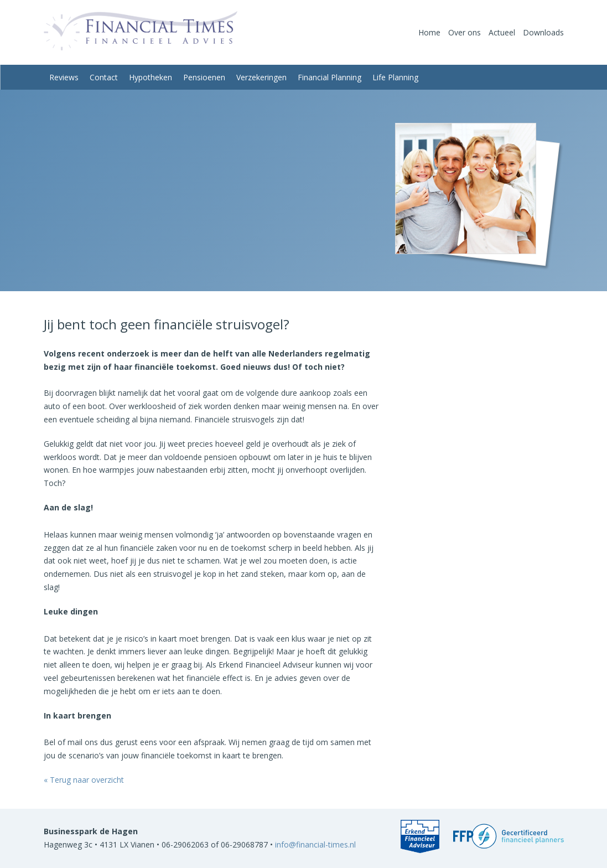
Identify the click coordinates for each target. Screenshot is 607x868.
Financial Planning (330, 77)
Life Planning (395, 77)
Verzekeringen (261, 77)
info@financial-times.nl (315, 844)
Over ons (465, 32)
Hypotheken (151, 77)
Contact (104, 77)
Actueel (502, 32)
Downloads (543, 32)
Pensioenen (204, 77)
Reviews (64, 77)
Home (429, 32)
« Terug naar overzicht (84, 780)
